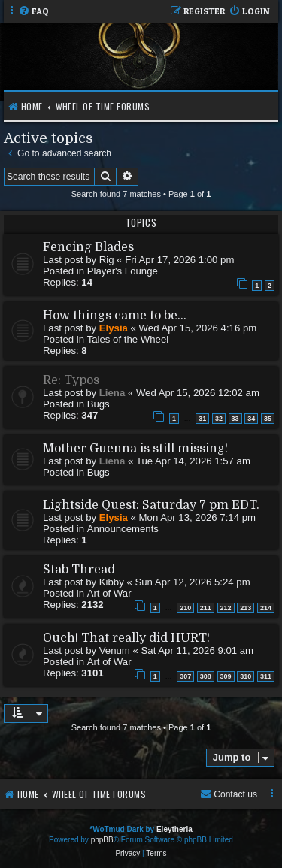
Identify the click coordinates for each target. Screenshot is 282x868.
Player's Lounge (123, 271)
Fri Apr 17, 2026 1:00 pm (179, 260)
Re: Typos (71, 380)
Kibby (112, 582)
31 (202, 419)
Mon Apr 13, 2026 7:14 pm (197, 517)
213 (246, 608)
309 (226, 676)
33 (235, 419)
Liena (112, 393)
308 (206, 676)
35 (268, 419)
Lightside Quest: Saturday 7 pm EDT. (151, 505)
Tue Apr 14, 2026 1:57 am (193, 461)
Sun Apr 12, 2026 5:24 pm (192, 582)
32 (219, 419)
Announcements (123, 529)
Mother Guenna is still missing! (135, 449)
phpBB (102, 840)
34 (251, 419)
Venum (115, 650)
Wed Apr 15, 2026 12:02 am (198, 393)
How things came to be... (115, 316)
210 (185, 608)
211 (206, 608)
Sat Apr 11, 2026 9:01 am (198, 650)
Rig (107, 260)
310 (246, 676)
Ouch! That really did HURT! (126, 638)
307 (185, 676)
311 (266, 676)
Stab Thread (79, 570)
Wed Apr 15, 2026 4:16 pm (198, 328)
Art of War (109, 593)
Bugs (99, 404)
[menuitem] (33, 12)
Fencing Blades (88, 247)
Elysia (114, 328)
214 (266, 608)
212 (226, 608)
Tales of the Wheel (128, 339)
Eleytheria (174, 829)
